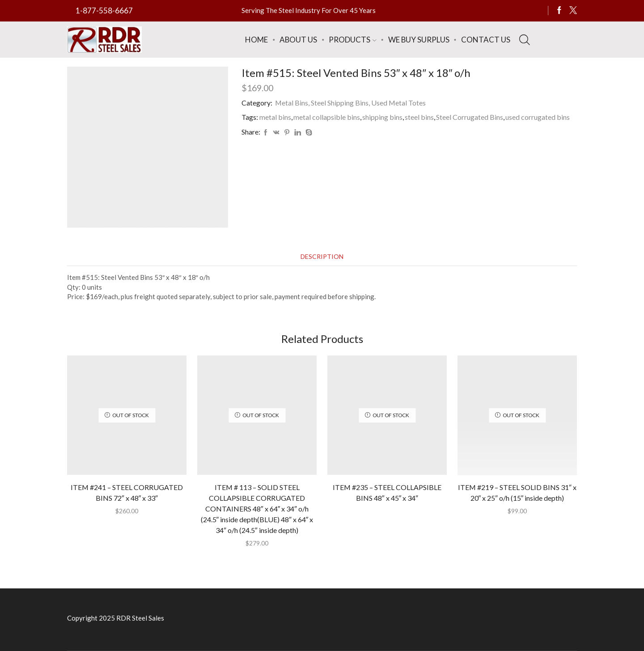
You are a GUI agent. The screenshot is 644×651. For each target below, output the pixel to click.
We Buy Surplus (419, 40)
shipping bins (382, 117)
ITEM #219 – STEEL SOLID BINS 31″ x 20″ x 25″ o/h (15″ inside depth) (517, 492)
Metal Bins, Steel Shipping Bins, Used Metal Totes (350, 103)
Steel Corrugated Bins (470, 117)
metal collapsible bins (327, 117)
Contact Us (486, 40)
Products (352, 40)
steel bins (419, 117)
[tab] (322, 256)
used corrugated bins (538, 117)
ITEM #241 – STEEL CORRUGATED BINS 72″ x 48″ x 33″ (127, 492)
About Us (298, 40)
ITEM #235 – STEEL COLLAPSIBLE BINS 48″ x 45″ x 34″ (387, 492)
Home (256, 40)
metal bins (275, 117)
